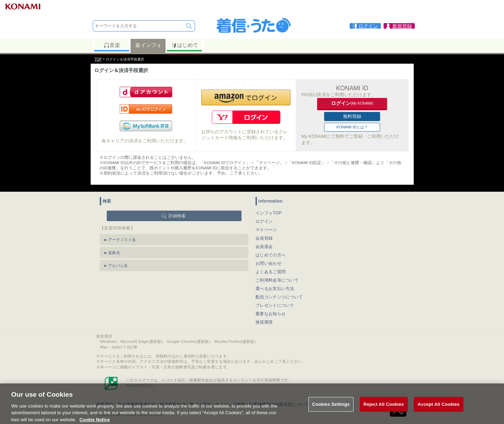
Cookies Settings (331, 409)
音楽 (112, 45)
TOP (98, 59)
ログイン (264, 221)
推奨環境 (264, 322)
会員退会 (264, 247)
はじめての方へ (271, 255)
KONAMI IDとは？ (352, 127)
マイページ (266, 230)
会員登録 (264, 238)
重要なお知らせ (271, 314)
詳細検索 (177, 216)
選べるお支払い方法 (275, 289)
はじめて (185, 45)
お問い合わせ (268, 263)
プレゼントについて (275, 305)
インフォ (148, 45)
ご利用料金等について (277, 280)
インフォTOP (269, 213)
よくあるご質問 (271, 272)
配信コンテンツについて (279, 297)
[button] (246, 97)
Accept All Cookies (439, 409)
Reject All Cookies (384, 409)
